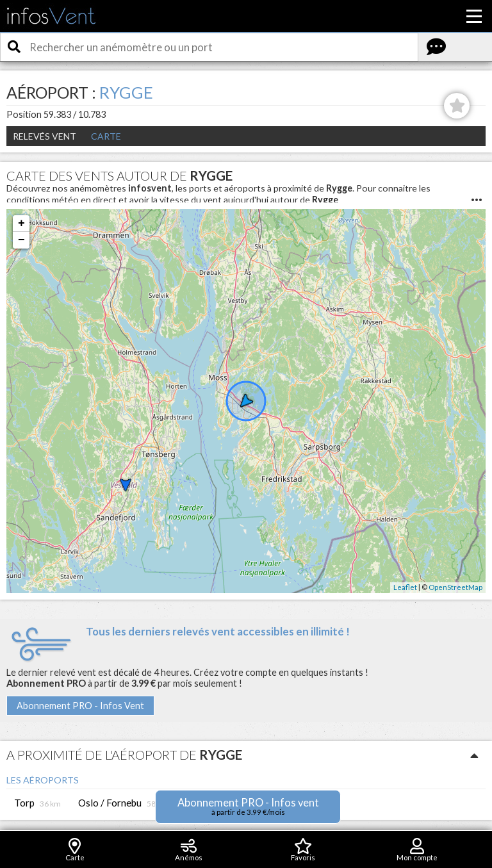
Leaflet (405, 587)
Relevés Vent (45, 136)
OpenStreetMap (455, 587)
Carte (106, 136)
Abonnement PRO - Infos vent (248, 806)
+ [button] (21, 224)
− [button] (21, 240)
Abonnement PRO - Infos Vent (80, 706)
